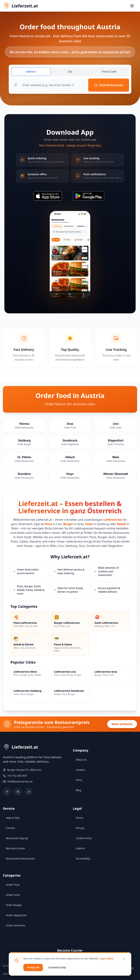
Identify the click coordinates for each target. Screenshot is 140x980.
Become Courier (15, 848)
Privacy (80, 828)
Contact (10, 828)
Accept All (33, 967)
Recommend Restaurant (20, 858)
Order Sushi (13, 895)
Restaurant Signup (17, 838)
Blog (79, 790)
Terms (79, 818)
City (70, 72)
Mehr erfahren (122, 724)
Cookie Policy (84, 838)
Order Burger (14, 905)
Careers (80, 770)
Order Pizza (13, 885)
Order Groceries (15, 925)
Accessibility (83, 858)
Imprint (80, 848)
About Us (81, 760)
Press (79, 780)
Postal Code (109, 72)
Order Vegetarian (16, 915)
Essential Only (57, 967)
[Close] (124, 959)
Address (31, 72)
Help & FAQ (13, 818)
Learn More (107, 958)
